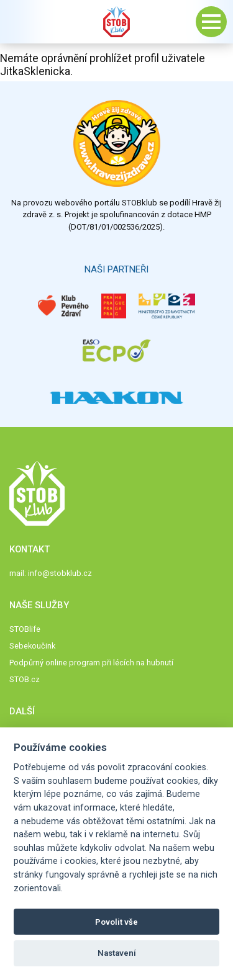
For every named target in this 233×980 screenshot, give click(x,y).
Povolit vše (116, 922)
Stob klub (117, 22)
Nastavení (117, 953)
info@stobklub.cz (60, 573)
